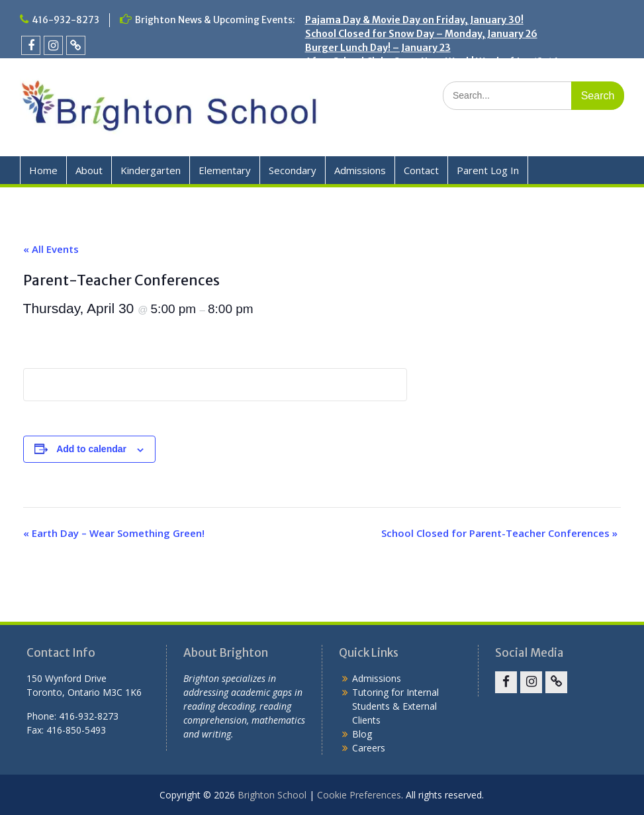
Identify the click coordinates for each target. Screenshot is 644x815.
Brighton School (272, 795)
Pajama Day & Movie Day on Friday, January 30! (414, 20)
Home (43, 170)
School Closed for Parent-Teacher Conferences (499, 533)
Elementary (225, 170)
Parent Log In (488, 170)
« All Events (51, 249)
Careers (369, 748)
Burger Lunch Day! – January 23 (378, 48)
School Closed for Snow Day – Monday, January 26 (421, 34)
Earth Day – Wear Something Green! (114, 533)
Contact (421, 170)
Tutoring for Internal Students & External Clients (395, 706)
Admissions (360, 170)
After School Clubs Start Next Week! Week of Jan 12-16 (432, 62)
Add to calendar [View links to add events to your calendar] (91, 449)
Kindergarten (151, 170)
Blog (362, 734)
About (89, 170)
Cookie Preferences (359, 795)
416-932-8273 (66, 20)
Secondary (293, 170)
